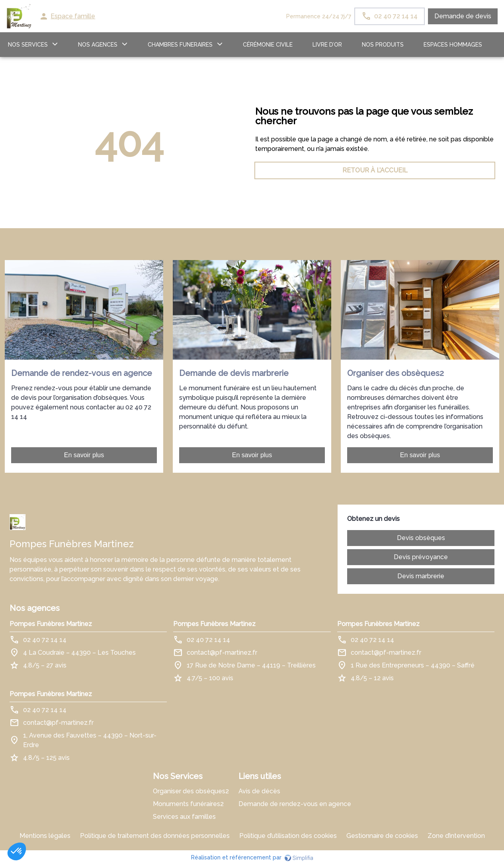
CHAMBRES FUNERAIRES (180, 45)
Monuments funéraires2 (188, 804)
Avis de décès (259, 791)
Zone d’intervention (456, 836)
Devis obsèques (421, 538)
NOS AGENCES (98, 45)
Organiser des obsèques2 (191, 791)
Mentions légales (45, 836)
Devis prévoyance (421, 557)
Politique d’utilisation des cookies (288, 836)
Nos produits (383, 45)
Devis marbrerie (421, 576)
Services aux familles (184, 817)
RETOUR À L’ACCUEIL (129, 170)
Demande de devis (463, 16)
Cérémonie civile (268, 45)
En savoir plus (84, 455)
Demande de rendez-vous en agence (295, 804)
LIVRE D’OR (327, 45)
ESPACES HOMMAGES (453, 45)
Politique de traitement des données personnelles (155, 836)
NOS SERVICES (28, 45)
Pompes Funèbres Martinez (51, 624)
